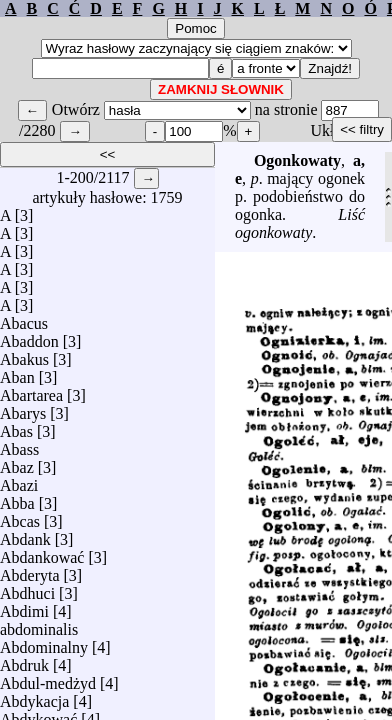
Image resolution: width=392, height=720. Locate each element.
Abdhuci (27, 588)
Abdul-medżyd (48, 678)
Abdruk (24, 660)
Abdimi (24, 606)
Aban (17, 372)
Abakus (24, 354)
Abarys (23, 408)
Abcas (20, 516)
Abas (16, 426)
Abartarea (31, 390)
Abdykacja (34, 696)
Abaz (17, 462)
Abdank (25, 534)
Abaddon (29, 336)
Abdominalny (44, 642)
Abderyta (30, 570)
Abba (17, 498)
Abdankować (42, 552)
